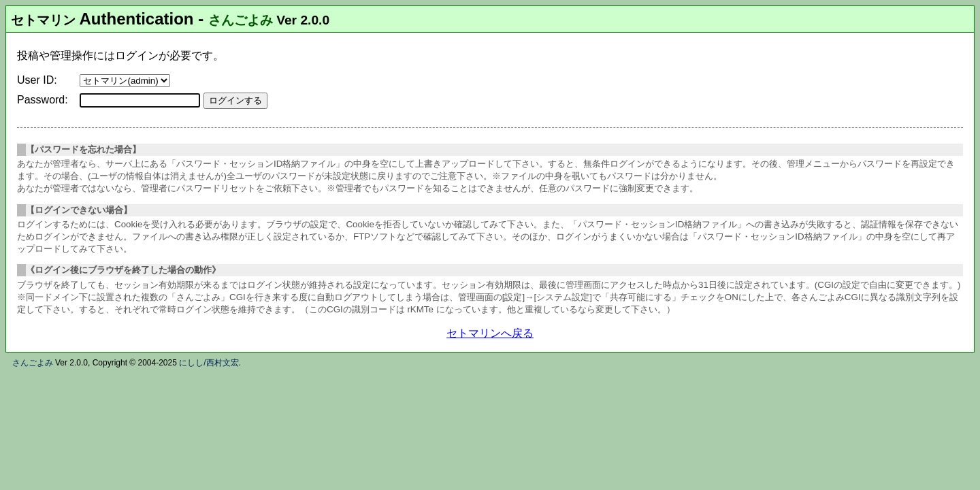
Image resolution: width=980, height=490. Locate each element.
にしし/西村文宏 (209, 363)
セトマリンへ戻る (490, 333)
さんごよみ (241, 20)
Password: (43, 100)
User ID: (37, 80)
